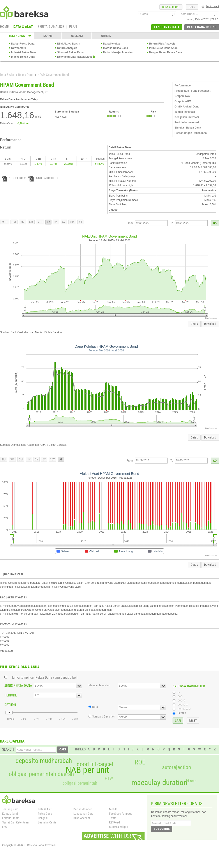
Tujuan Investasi (185, 112)
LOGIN (192, 7)
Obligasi (43, 818)
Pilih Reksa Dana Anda (163, 48)
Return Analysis (67, 48)
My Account (210, 6)
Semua (182, 713)
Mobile (113, 809)
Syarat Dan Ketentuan (15, 822)
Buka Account (82, 818)
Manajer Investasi (99, 685)
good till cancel (95, 764)
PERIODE (11, 695)
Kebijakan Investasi (187, 117)
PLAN (73, 27)
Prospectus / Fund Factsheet (193, 91)
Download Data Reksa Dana (74, 57)
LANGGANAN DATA (167, 27)
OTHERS (106, 36)
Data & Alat (7, 75)
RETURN (10, 705)
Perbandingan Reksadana (191, 133)
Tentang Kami (11, 809)
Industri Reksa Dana (24, 52)
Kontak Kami (10, 814)
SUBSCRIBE (162, 829)
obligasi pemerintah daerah (41, 774)
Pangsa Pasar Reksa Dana (166, 52)
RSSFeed (114, 822)
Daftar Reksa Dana (23, 44)
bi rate (191, 781)
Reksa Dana (26, 75)
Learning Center (48, 822)
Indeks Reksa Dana (23, 57)
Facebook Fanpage (121, 814)
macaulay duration (159, 783)
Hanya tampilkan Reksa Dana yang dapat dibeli (44, 677)
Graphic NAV (183, 96)
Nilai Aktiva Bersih (69, 44)
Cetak (194, 324)
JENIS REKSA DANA (18, 686)
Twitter (113, 818)
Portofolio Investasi (187, 122)
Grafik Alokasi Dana (187, 107)
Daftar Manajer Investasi (118, 52)
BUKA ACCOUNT (171, 7)
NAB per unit (87, 770)
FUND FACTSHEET (43, 178)
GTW (109, 779)
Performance (183, 86)
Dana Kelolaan (112, 44)
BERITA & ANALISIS (51, 27)
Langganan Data (83, 814)
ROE (140, 762)
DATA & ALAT (23, 27)
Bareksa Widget (119, 827)
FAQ (5, 827)
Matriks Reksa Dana (116, 48)
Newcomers (19, 48)
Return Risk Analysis (162, 44)
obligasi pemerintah (80, 783)
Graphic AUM (183, 101)
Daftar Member (83, 809)
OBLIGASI (77, 36)
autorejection (177, 767)
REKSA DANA (17, 36)
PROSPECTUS (14, 178)
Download (210, 324)
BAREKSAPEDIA (12, 741)
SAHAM (48, 36)
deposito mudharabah (44, 761)
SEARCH (8, 749)
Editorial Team (11, 818)
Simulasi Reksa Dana (70, 52)
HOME (4, 27)
